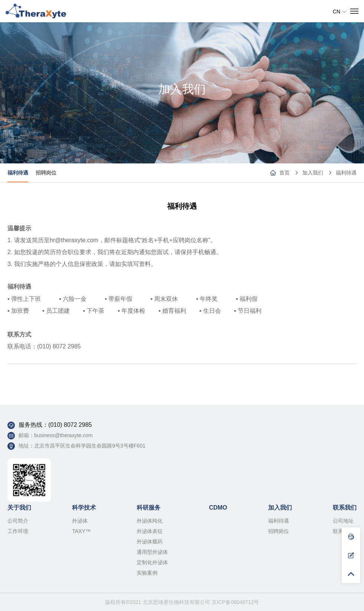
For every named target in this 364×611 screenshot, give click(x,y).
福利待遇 (346, 173)
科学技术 (84, 508)
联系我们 (345, 508)
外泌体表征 (150, 531)
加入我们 (313, 173)
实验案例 (147, 573)
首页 (285, 173)
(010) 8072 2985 (70, 425)
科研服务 (149, 508)
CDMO (218, 508)
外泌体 (80, 521)
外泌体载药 (150, 542)
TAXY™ (81, 531)
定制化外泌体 (152, 562)
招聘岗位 (46, 173)
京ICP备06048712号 (235, 602)
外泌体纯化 (150, 521)
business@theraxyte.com (63, 435)
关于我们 (19, 508)
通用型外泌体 (152, 552)
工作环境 (18, 531)
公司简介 (18, 521)
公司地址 (343, 521)
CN (340, 12)
